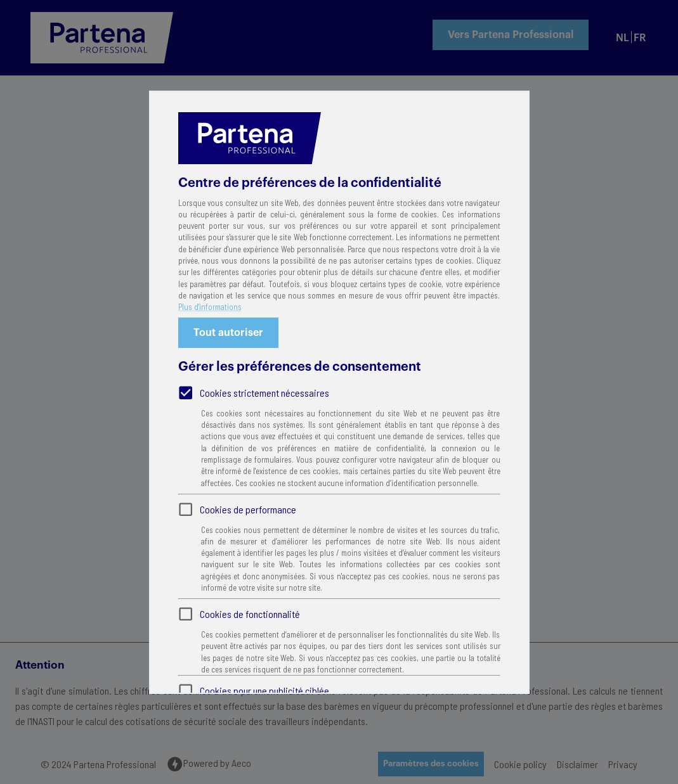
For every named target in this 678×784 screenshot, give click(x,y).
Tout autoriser (228, 333)
